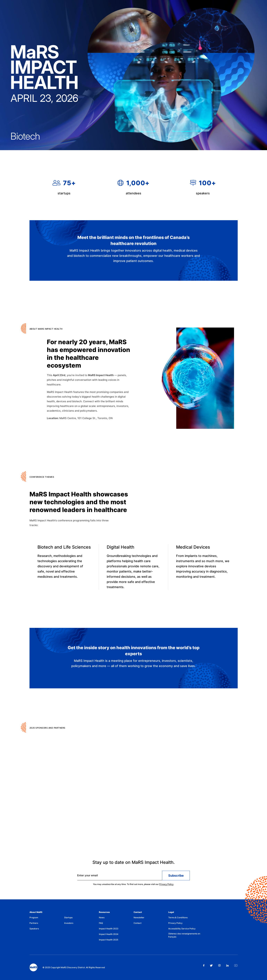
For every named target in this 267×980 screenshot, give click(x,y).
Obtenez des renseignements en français (184, 935)
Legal (171, 912)
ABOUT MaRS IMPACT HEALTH (46, 330)
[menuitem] (47, 918)
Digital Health (120, 550)
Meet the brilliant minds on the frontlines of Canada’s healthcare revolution (133, 241)
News (102, 917)
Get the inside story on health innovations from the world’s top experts (134, 652)
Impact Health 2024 (109, 934)
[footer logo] (33, 967)
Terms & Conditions (178, 917)
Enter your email (88, 877)
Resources (104, 912)
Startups (68, 917)
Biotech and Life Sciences (64, 549)
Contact (138, 912)
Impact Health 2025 (109, 940)
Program (34, 917)
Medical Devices (193, 551)
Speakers (34, 929)
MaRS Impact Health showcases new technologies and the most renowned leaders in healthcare (79, 504)
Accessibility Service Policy (182, 929)
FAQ (101, 923)
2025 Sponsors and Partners (47, 730)
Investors (69, 923)
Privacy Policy (166, 886)
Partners (34, 923)
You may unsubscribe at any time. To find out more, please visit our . (133, 886)
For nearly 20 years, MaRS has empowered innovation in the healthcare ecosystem (88, 357)
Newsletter (139, 917)
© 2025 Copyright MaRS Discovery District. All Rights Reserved (74, 967)
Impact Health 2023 (109, 929)
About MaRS (36, 912)
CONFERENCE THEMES (42, 479)
